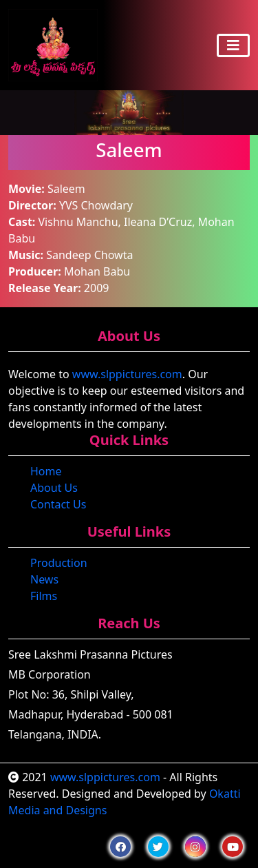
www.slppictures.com (127, 374)
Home (46, 471)
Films (44, 596)
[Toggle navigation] (233, 45)
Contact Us (58, 504)
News (44, 579)
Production (59, 563)
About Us (54, 488)
